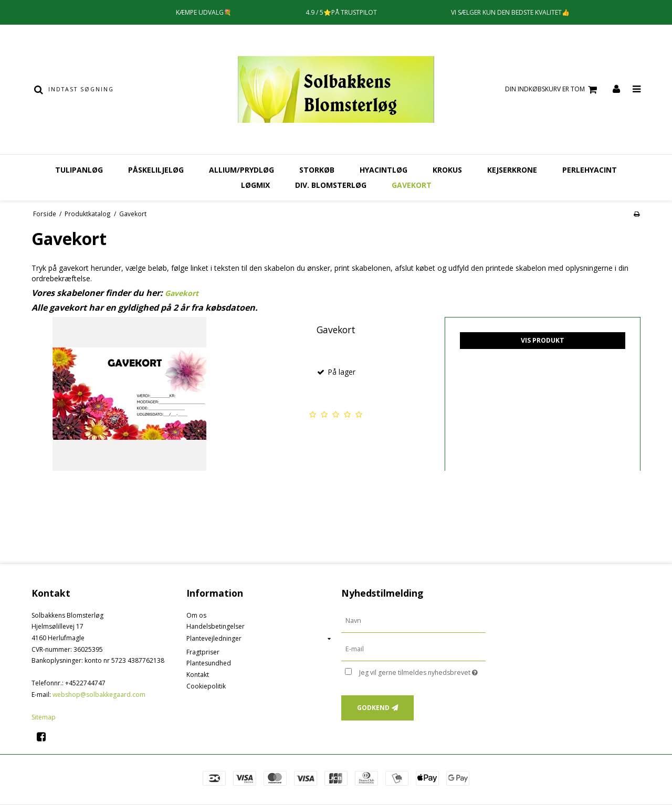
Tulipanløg (79, 170)
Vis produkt (543, 340)
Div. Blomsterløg (331, 185)
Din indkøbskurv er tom (553, 89)
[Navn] (413, 621)
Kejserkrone (512, 170)
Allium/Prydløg (241, 170)
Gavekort (412, 185)
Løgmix (255, 185)
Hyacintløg (384, 170)
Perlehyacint (590, 170)
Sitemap (44, 717)
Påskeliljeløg (156, 170)
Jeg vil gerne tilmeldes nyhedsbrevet (422, 671)
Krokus (447, 170)
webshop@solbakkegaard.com (99, 695)
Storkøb (317, 170)
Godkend (373, 708)
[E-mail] (413, 648)
